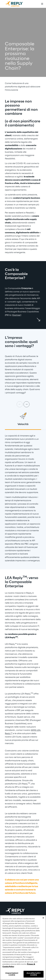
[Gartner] (17, 315)
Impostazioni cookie (12, 974)
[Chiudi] (43, 918)
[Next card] (26, 404)
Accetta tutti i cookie (34, 974)
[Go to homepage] (17, 4)
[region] (23, 948)
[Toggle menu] (42, 4)
